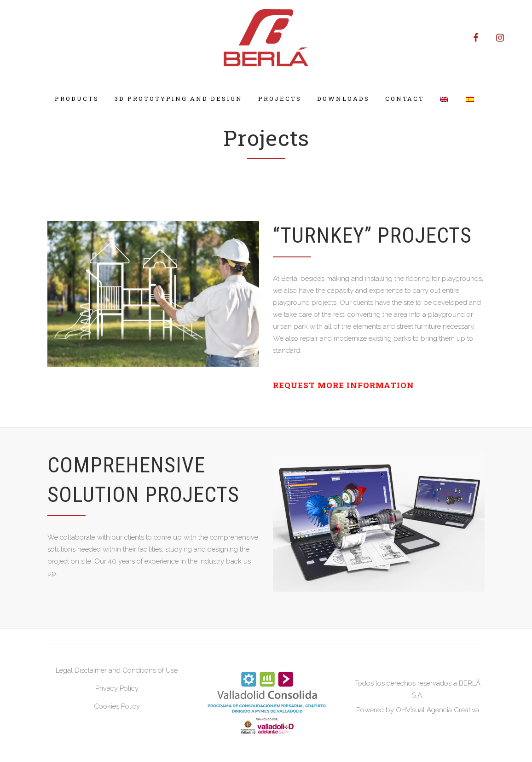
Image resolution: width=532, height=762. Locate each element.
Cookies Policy (117, 706)
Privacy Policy (117, 688)
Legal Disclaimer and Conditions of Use (117, 670)
